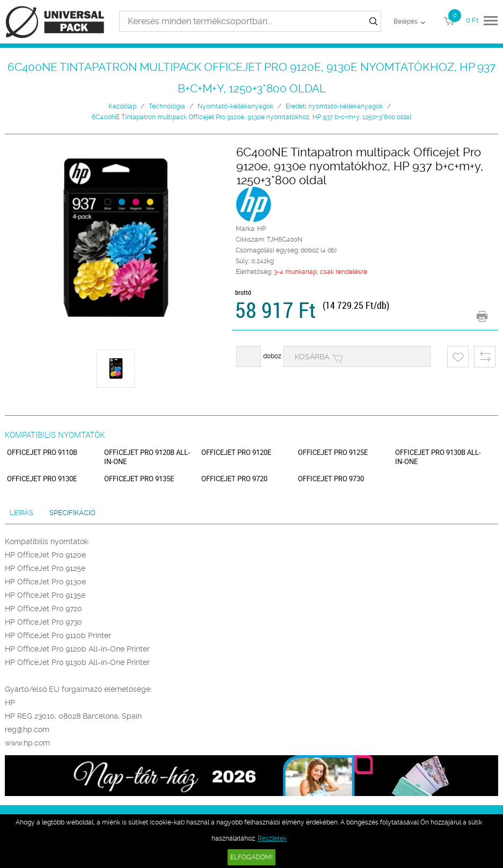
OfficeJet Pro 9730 (331, 479)
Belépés (406, 21)
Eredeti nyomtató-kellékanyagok (334, 106)
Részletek (272, 838)
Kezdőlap (122, 106)
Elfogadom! (251, 857)
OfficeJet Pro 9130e (42, 479)
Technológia (167, 106)
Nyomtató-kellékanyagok (235, 106)
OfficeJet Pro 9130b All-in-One (438, 457)
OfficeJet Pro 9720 (234, 479)
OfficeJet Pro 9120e (236, 453)
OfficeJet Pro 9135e (139, 479)
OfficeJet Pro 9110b (42, 453)
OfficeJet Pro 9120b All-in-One (147, 457)
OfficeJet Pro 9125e (333, 453)
